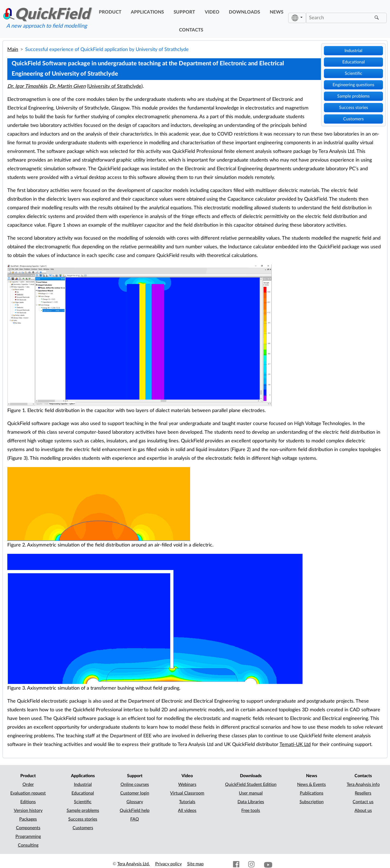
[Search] (340, 18)
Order (28, 785)
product (110, 12)
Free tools (251, 811)
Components (28, 828)
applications (147, 12)
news (277, 12)
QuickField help (135, 811)
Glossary (135, 802)
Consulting (28, 845)
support (184, 12)
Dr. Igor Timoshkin (27, 86)
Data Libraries (251, 802)
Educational (354, 62)
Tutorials (187, 802)
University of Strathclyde (115, 86)
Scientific (354, 73)
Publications (312, 793)
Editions (28, 802)
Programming (28, 837)
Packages (28, 819)
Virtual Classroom (187, 793)
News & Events (311, 785)
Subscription (312, 802)
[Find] (378, 18)
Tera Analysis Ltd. (134, 864)
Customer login (135, 793)
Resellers (363, 793)
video (212, 12)
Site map (195, 864)
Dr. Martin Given (67, 86)
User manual (251, 793)
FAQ (135, 819)
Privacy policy (168, 864)
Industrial (353, 51)
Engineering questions (353, 85)
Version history (28, 811)
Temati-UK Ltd (295, 745)
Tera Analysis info (363, 785)
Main (13, 49)
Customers (353, 119)
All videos (187, 811)
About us (363, 811)
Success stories (354, 108)
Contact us (363, 802)
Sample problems (353, 96)
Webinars (187, 785)
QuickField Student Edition (251, 785)
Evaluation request (28, 793)
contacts (191, 30)
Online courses (135, 785)
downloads (244, 12)
